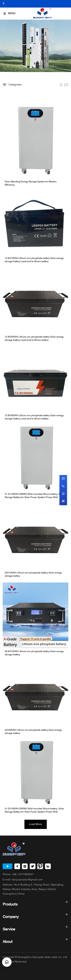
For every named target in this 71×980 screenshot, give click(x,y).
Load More (35, 824)
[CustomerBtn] (7, 962)
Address (33, 889)
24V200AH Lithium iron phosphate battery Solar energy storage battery (33, 732)
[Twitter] (33, 866)
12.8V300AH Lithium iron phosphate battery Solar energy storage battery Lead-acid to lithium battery (34, 417)
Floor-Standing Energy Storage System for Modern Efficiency (31, 183)
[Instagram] (25, 866)
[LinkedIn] (48, 866)
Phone (18, 874)
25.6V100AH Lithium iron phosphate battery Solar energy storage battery (34, 653)
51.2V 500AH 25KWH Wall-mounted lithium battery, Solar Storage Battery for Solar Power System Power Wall (34, 810)
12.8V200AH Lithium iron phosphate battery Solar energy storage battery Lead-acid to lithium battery (34, 339)
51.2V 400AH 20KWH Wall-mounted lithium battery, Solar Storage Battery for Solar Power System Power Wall (34, 496)
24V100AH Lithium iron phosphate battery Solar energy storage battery (33, 575)
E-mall (23, 880)
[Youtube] (7, 866)
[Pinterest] (40, 866)
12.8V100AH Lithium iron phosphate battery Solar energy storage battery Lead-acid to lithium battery (34, 260)
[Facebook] (17, 866)
